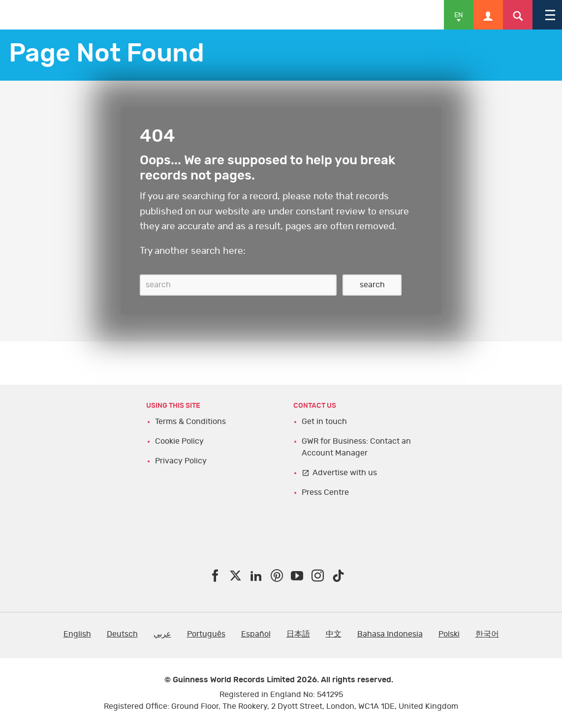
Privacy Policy (181, 461)
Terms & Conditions (190, 422)
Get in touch (324, 422)
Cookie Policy (179, 441)
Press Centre (325, 492)
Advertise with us (345, 473)
